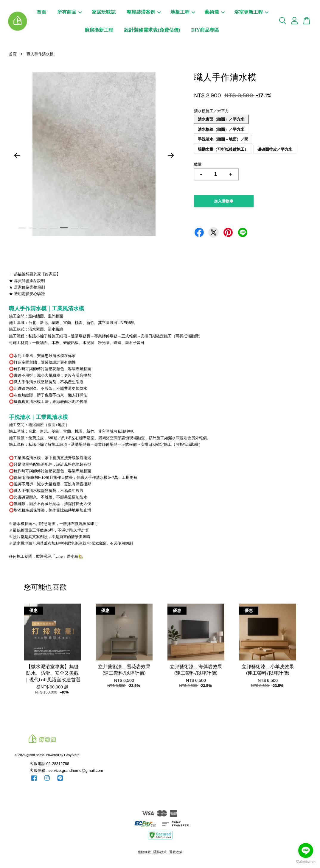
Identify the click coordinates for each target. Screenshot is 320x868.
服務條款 (144, 852)
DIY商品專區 (205, 30)
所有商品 (70, 12)
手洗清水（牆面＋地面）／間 (223, 139)
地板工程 (183, 12)
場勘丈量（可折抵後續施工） (223, 149)
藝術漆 (215, 12)
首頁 (41, 12)
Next (171, 155)
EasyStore (72, 755)
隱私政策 (160, 852)
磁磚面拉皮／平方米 (275, 149)
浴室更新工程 (251, 12)
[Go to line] (306, 850)
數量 (198, 164)
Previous (17, 155)
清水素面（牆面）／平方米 (221, 119)
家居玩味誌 (104, 12)
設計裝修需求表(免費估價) (152, 30)
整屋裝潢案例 (144, 12)
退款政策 (176, 852)
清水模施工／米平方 (211, 111)
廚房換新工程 (99, 30)
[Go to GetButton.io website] (306, 862)
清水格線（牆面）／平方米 (221, 129)
